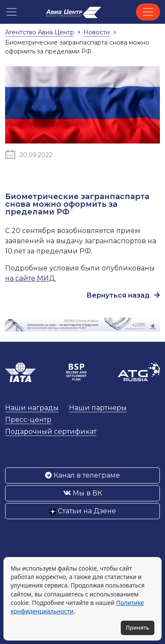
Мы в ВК (83, 493)
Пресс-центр (28, 420)
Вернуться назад (123, 295)
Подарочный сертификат (51, 432)
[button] (11, 12)
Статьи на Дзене (83, 511)
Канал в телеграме (82, 475)
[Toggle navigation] (148, 12)
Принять (138, 627)
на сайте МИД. (31, 278)
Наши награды (32, 408)
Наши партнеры (98, 408)
